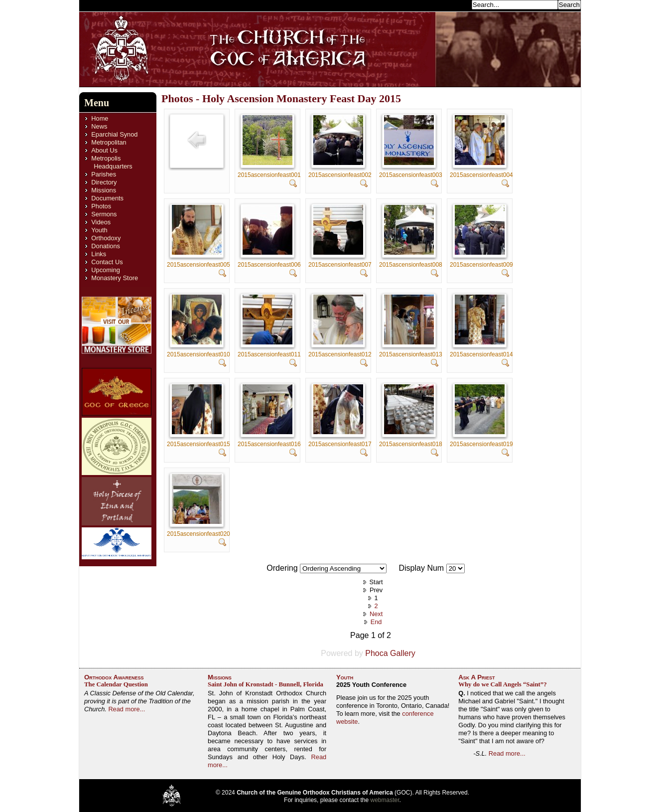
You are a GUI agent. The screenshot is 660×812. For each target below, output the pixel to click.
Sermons (104, 214)
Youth (99, 230)
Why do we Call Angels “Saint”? (502, 684)
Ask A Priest (476, 677)
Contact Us (107, 262)
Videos (101, 222)
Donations (106, 246)
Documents (107, 198)
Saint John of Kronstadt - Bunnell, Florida (265, 684)
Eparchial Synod (114, 134)
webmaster (385, 800)
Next (376, 614)
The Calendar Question (116, 684)
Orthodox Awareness (114, 677)
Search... (456, 4)
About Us (104, 150)
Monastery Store (115, 278)
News (99, 126)
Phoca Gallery (390, 653)
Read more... (127, 709)
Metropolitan (109, 142)
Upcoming (106, 270)
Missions (104, 190)
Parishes (104, 174)
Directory (104, 182)
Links (99, 254)
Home (100, 118)
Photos (101, 206)
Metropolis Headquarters (112, 162)
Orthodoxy (106, 238)
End (376, 622)
